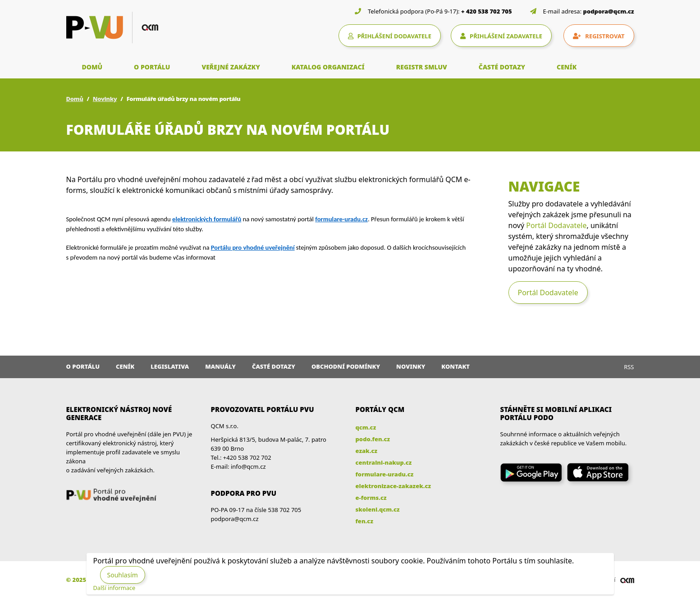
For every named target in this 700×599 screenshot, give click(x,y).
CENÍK (567, 67)
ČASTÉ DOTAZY (502, 67)
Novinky (105, 99)
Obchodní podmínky (346, 366)
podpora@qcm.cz (609, 11)
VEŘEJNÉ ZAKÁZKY (231, 67)
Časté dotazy (274, 366)
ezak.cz (367, 451)
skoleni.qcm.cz (378, 509)
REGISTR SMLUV (422, 67)
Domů (75, 99)
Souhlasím (123, 575)
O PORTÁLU (152, 67)
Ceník (125, 366)
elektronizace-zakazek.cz (393, 486)
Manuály (220, 366)
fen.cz (364, 521)
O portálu (83, 366)
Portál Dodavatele (556, 225)
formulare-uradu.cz (385, 474)
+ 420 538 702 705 (487, 11)
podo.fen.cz (373, 439)
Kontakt (455, 366)
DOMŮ (92, 67)
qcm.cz (366, 427)
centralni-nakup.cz (384, 462)
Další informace (114, 588)
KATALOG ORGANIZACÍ (328, 67)
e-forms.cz (371, 498)
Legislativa (170, 366)
